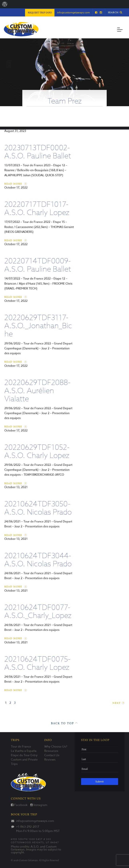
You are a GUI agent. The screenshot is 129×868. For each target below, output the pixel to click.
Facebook (19, 805)
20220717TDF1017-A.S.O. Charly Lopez (37, 208)
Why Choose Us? (56, 747)
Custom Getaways (28, 782)
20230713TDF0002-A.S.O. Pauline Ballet (38, 151)
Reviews (50, 760)
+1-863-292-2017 (28, 827)
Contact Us (52, 755)
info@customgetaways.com (35, 821)
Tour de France (21, 747)
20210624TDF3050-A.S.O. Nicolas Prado (38, 508)
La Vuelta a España (24, 751)
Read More (15, 184)
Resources (51, 751)
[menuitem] (5, 4)
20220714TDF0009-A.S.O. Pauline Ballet (38, 265)
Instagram (39, 805)
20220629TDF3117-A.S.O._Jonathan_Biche (38, 325)
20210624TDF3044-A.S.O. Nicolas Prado (38, 559)
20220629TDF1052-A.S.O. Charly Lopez (37, 451)
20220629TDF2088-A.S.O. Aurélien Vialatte (37, 390)
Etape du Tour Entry (24, 755)
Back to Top (64, 723)
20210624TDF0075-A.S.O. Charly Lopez (37, 663)
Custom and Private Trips (24, 762)
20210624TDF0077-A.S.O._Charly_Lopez (38, 611)
